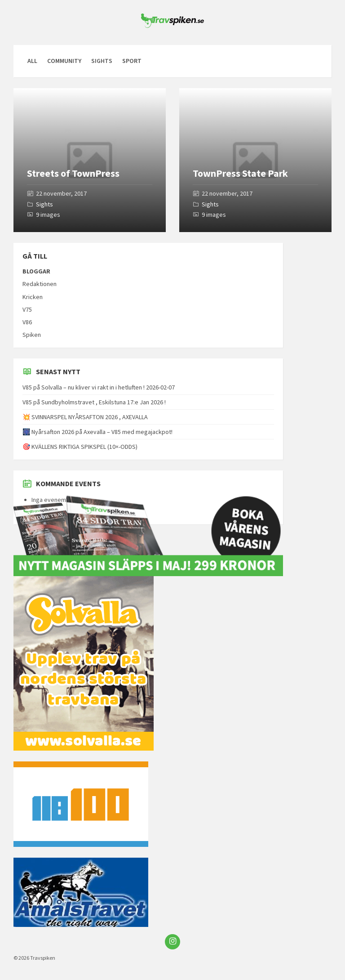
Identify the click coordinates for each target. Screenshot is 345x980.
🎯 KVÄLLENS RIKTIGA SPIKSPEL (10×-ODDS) (80, 447)
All (32, 61)
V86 (27, 322)
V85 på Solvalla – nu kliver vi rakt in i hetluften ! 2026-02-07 (99, 387)
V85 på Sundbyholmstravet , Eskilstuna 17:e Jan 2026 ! (94, 402)
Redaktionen (40, 284)
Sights (44, 204)
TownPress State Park (240, 173)
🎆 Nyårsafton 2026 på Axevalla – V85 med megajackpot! (97, 432)
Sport (132, 61)
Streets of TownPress (73, 173)
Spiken (32, 335)
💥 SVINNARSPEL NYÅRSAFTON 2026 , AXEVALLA (85, 417)
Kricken (33, 297)
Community (64, 61)
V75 (27, 309)
